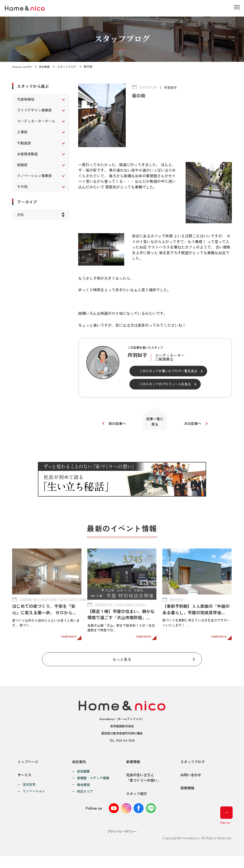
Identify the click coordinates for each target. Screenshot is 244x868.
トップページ (28, 765)
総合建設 (83, 788)
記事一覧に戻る (155, 423)
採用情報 (187, 800)
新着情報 (133, 765)
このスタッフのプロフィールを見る (165, 384)
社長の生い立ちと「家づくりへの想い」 (144, 785)
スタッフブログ (71, 66)
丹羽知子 (171, 87)
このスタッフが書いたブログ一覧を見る (168, 371)
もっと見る (122, 662)
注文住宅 (29, 793)
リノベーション (34, 799)
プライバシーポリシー (122, 844)
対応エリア (85, 795)
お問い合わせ (191, 783)
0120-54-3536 (125, 744)
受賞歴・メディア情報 (93, 782)
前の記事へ (115, 425)
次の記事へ (195, 425)
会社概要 (47, 66)
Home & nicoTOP (23, 66)
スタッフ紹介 (137, 806)
